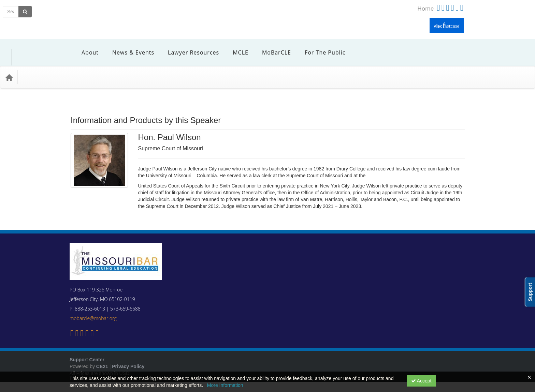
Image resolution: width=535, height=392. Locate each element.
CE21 (102, 356)
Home (425, 8)
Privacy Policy (128, 356)
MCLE (235, 47)
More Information (225, 385)
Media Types (80, 67)
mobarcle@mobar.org (93, 308)
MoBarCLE (271, 47)
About (85, 47)
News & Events (128, 47)
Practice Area (41, 67)
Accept (421, 381)
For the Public (320, 47)
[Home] (9, 67)
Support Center (87, 349)
